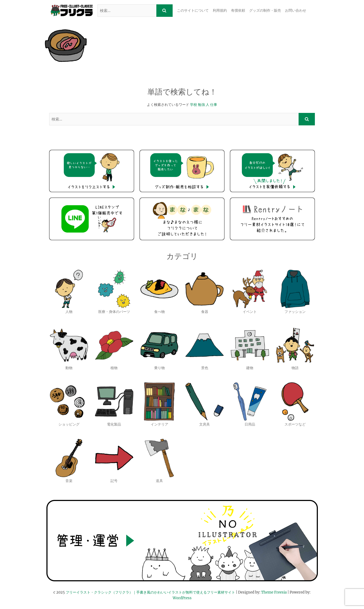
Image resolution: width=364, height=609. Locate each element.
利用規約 (220, 10)
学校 (194, 105)
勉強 (201, 105)
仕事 (214, 105)
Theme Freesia (274, 592)
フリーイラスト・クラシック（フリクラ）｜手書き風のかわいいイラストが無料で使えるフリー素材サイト (150, 592)
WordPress (182, 598)
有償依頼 (238, 10)
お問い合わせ (296, 10)
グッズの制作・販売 (265, 10)
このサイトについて (193, 10)
